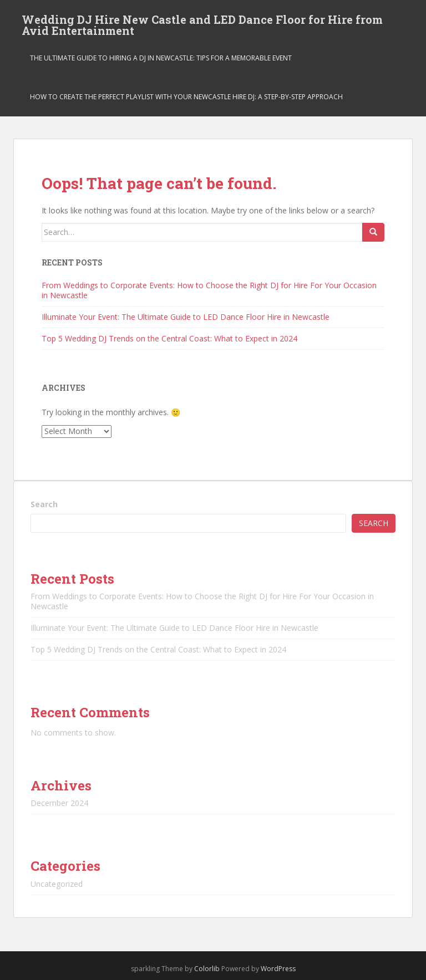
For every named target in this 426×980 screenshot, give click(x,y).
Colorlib (207, 969)
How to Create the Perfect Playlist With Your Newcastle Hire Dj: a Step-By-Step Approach (186, 97)
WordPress (278, 969)
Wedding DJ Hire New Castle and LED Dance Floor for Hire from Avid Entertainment (202, 23)
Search (44, 504)
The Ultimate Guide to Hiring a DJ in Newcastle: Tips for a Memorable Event (161, 58)
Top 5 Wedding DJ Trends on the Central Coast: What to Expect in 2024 (169, 338)
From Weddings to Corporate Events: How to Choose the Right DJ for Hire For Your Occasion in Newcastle (209, 290)
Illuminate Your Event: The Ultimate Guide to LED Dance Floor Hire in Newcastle (186, 317)
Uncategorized (57, 884)
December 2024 (59, 803)
